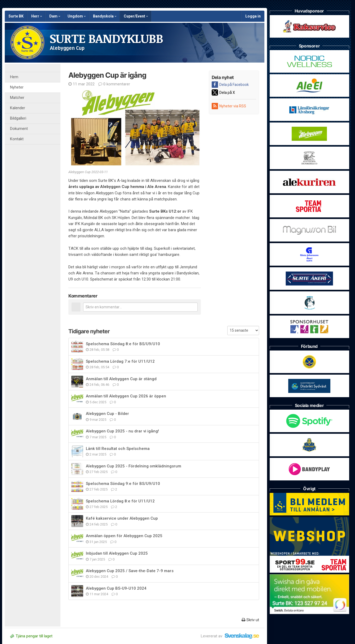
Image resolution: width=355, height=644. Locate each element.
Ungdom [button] (77, 16)
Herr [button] (37, 16)
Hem (14, 77)
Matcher (17, 98)
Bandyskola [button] (105, 16)
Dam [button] (55, 16)
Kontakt (17, 139)
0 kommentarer (114, 84)
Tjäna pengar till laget (31, 636)
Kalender (18, 108)
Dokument (19, 129)
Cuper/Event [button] (136, 16)
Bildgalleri (18, 118)
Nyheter (17, 87)
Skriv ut (250, 620)
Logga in (253, 16)
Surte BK (16, 16)
